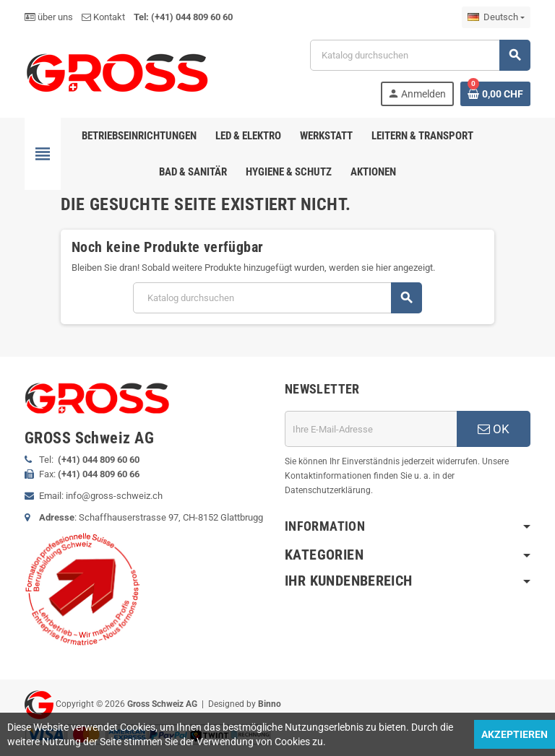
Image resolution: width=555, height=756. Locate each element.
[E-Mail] (371, 429)
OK (494, 429)
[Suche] (420, 55)
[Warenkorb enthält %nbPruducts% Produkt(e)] (495, 94)
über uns (49, 17)
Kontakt (103, 17)
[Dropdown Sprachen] (496, 17)
